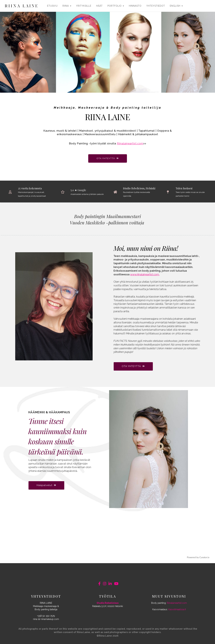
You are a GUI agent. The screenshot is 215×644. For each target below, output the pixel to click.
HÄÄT (99, 6)
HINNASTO (135, 6)
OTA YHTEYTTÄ (108, 158)
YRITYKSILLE (84, 6)
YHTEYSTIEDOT (156, 6)
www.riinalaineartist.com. (145, 274)
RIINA (67, 6)
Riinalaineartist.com (130, 143)
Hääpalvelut (46, 485)
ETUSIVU (52, 6)
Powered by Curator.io (198, 557)
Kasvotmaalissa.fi (177, 609)
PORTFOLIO (116, 6)
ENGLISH (176, 6)
